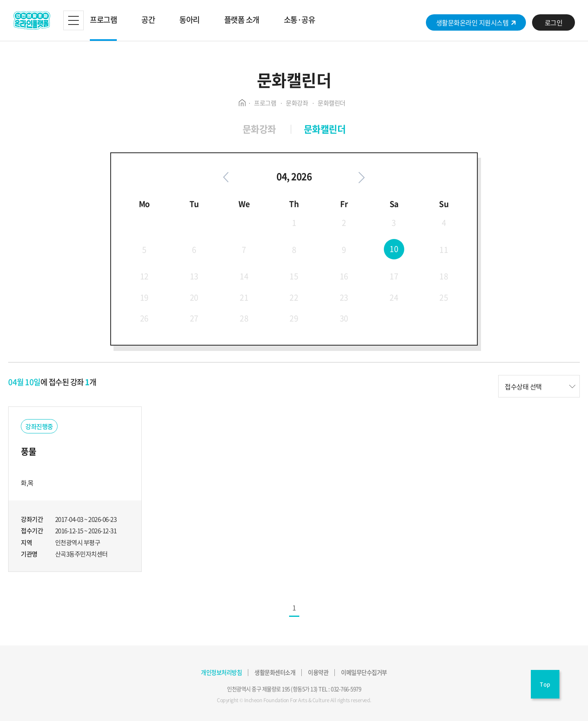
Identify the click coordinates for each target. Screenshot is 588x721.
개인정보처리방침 (221, 673)
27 (194, 318)
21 (244, 297)
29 (294, 318)
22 (294, 297)
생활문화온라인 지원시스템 (476, 22)
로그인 (554, 22)
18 (444, 277)
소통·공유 (300, 20)
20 (194, 297)
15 (294, 277)
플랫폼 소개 (242, 20)
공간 (148, 20)
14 (244, 277)
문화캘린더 (325, 129)
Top (545, 684)
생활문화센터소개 (275, 673)
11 (444, 250)
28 (244, 318)
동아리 (189, 20)
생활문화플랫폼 (32, 20)
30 (344, 318)
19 (144, 297)
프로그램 (103, 20)
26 (144, 318)
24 (394, 297)
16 (344, 277)
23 (344, 297)
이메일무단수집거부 (364, 673)
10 (394, 249)
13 (194, 277)
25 (444, 297)
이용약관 (318, 673)
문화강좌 (259, 129)
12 (144, 277)
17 (394, 277)
